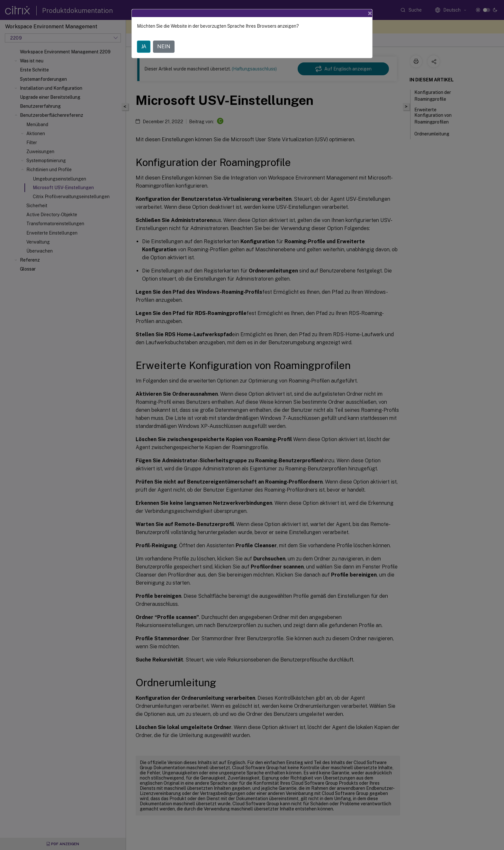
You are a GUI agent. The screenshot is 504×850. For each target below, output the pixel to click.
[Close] (370, 13)
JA (144, 46)
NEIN (164, 46)
